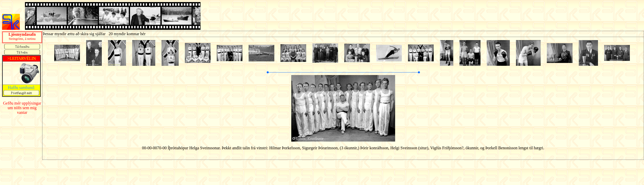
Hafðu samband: (21, 87)
